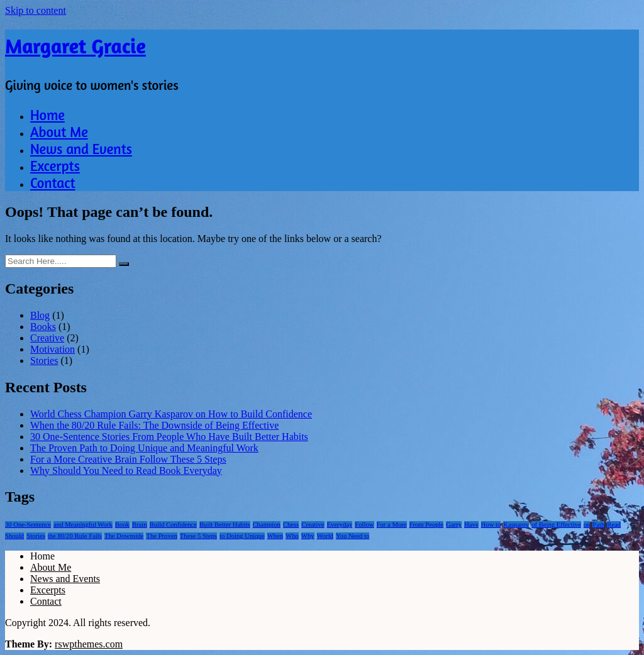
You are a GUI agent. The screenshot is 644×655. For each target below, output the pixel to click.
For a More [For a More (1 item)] (392, 525)
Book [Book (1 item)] (122, 525)
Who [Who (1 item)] (292, 536)
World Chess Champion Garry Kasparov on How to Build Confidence (171, 414)
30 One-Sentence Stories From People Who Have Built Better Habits (169, 437)
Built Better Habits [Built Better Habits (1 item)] (225, 525)
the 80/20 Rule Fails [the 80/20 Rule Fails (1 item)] (75, 536)
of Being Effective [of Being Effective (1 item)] (556, 525)
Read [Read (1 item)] (614, 525)
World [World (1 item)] (325, 536)
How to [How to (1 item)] (491, 525)
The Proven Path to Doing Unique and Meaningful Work (144, 448)
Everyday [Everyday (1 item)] (340, 525)
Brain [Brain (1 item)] (140, 525)
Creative (47, 338)
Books (43, 327)
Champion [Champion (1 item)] (267, 525)
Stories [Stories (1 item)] (36, 536)
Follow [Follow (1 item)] (364, 525)
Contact (53, 183)
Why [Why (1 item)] (308, 536)
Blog (40, 315)
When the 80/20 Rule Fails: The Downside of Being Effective (154, 425)
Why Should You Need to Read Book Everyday (126, 471)
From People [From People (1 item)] (427, 525)
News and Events (81, 149)
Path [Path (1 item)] (598, 525)
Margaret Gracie (75, 46)
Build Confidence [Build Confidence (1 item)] (173, 525)
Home (47, 115)
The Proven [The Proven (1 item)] (161, 536)
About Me (59, 132)
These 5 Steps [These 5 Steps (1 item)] (198, 536)
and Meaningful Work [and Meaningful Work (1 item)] (83, 525)
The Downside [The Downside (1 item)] (124, 536)
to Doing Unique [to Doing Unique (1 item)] (242, 536)
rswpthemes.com (89, 644)
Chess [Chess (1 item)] (291, 525)
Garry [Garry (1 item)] (454, 525)
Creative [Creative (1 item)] (313, 525)
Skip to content (36, 10)
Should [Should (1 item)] (14, 536)
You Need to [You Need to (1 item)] (353, 536)
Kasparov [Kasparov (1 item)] (516, 525)
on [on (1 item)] (587, 525)
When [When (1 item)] (275, 536)
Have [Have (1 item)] (471, 525)
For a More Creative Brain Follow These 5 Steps (128, 459)
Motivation (53, 349)
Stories (44, 361)
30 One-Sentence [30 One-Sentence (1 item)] (28, 525)
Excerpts (55, 166)
